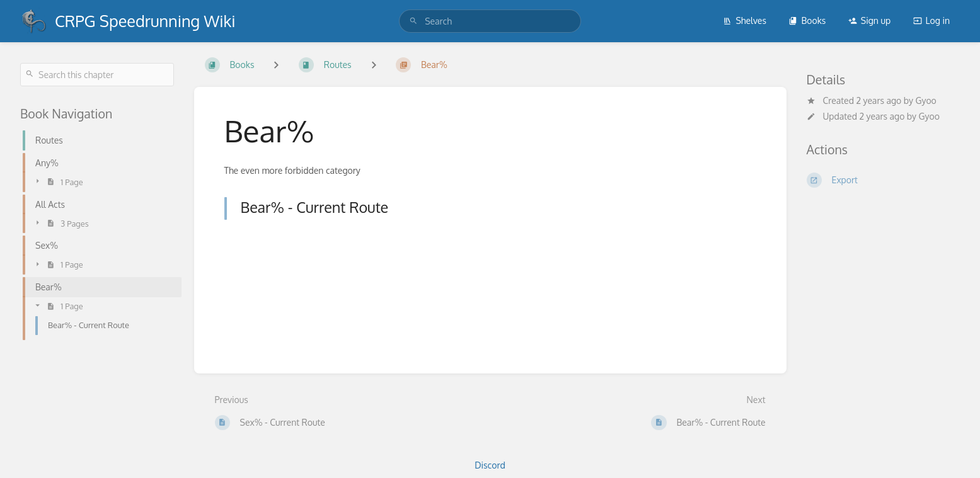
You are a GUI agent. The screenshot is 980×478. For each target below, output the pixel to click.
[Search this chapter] (97, 75)
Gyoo (926, 100)
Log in (931, 20)
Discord (490, 465)
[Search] (413, 21)
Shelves (745, 20)
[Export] (884, 180)
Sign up (869, 20)
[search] (490, 21)
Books (807, 20)
